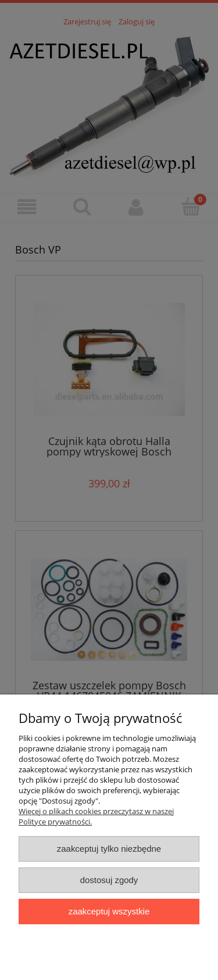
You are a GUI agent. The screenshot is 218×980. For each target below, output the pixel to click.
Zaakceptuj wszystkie (109, 911)
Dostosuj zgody (109, 880)
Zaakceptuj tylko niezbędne (109, 849)
